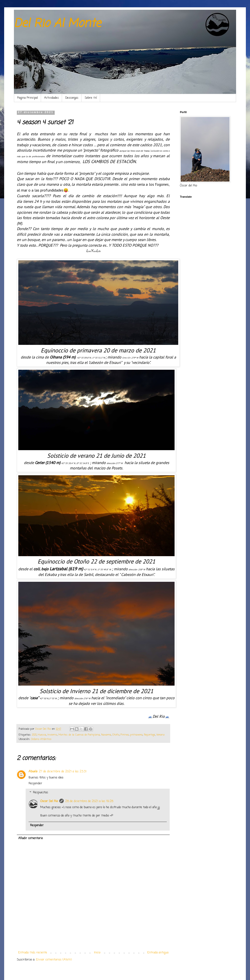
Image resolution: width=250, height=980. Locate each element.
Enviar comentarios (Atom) (54, 960)
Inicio (97, 953)
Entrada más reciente (33, 953)
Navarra (106, 735)
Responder (35, 784)
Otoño (116, 735)
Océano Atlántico (41, 739)
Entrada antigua (158, 953)
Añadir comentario (31, 838)
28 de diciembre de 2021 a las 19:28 (89, 801)
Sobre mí (91, 98)
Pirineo (125, 735)
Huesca (42, 735)
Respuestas (41, 793)
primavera (136, 735)
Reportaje (149, 735)
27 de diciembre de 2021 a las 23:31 (63, 772)
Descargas (72, 98)
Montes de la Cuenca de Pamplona (79, 735)
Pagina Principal (27, 98)
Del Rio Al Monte (57, 24)
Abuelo (33, 772)
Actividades (52, 98)
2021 (34, 735)
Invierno (52, 735)
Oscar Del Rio (49, 801)
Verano (160, 735)
